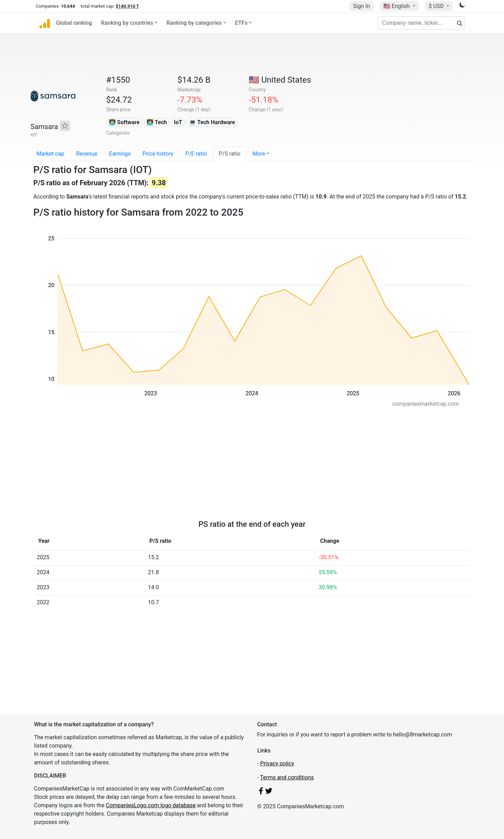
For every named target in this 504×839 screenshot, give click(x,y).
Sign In (361, 6)
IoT (178, 122)
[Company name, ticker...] (421, 23)
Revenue (87, 154)
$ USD (437, 6)
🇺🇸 (397, 6)
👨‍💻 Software (124, 122)
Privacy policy (277, 763)
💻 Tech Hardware (212, 122)
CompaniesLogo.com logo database (151, 805)
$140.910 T (127, 6)
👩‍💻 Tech (157, 122)
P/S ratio (230, 154)
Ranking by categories (194, 23)
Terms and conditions (287, 777)
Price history (158, 154)
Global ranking (74, 23)
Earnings (120, 154)
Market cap (51, 154)
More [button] (259, 154)
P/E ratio (196, 154)
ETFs (241, 23)
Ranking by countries (127, 23)
